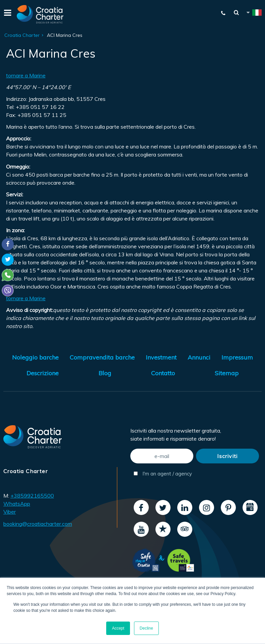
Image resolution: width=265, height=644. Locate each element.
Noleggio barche (35, 357)
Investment (161, 357)
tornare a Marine (26, 75)
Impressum (237, 357)
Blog (105, 373)
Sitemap (227, 373)
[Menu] (7, 14)
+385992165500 (32, 496)
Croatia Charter (22, 35)
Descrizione (43, 373)
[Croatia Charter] (40, 14)
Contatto (163, 373)
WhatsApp (17, 504)
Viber (10, 512)
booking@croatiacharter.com (38, 524)
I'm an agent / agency (163, 474)
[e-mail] (162, 456)
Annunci (199, 357)
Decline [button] (146, 628)
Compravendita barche (102, 357)
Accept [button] (118, 628)
